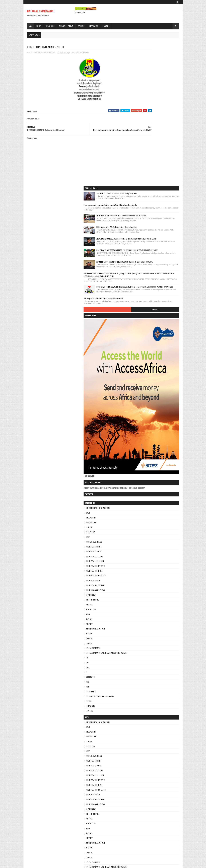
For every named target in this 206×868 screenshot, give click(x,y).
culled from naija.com (143, 468)
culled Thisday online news (145, 507)
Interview (93, 26)
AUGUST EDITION (141, 439)
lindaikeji (139, 550)
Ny (136, 589)
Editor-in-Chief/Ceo (142, 516)
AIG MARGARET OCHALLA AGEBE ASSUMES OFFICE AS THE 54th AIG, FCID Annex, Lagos (161, 122)
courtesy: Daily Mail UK (144, 458)
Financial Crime (66, 26)
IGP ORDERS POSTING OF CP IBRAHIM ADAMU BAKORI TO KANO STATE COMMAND (162, 157)
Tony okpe (139, 627)
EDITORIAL (139, 521)
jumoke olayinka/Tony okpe (145, 545)
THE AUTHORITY (141, 608)
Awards (106, 26)
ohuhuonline (140, 594)
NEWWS (138, 584)
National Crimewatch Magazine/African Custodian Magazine (156, 569)
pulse (137, 598)
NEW (137, 574)
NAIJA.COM (139, 555)
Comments (168, 223)
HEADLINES (139, 536)
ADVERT (138, 429)
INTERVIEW (139, 540)
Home (38, 26)
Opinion (81, 26)
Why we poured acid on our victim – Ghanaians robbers (153, 210)
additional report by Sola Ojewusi (148, 425)
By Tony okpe (140, 449)
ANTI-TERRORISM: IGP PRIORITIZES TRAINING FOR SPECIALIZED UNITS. (162, 87)
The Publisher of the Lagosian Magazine (150, 613)
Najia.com (139, 560)
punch (138, 603)
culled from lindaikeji (143, 463)
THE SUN (138, 618)
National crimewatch (143, 565)
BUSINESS (139, 444)
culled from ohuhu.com (144, 473)
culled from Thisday (143, 497)
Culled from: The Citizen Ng (145, 502)
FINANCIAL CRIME (141, 526)
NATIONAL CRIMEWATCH (41, 11)
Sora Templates (41, 864)
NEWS (137, 579)
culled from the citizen (144, 487)
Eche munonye (141, 512)
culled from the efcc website (146, 492)
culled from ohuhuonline (145, 478)
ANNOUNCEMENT (82, 53)
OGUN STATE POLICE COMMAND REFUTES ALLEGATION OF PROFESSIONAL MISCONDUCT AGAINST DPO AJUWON (162, 194)
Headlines (50, 26)
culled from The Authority (145, 483)
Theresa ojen (140, 623)
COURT (138, 454)
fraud (138, 531)
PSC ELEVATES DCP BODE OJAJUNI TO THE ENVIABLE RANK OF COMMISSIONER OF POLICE (162, 139)
